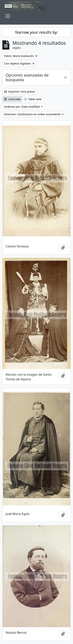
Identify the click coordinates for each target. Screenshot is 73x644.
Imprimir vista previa (19, 92)
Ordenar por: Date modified (22, 107)
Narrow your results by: (36, 32)
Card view (12, 99)
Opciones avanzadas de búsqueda (27, 77)
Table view (33, 99)
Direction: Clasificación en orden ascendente (33, 114)
